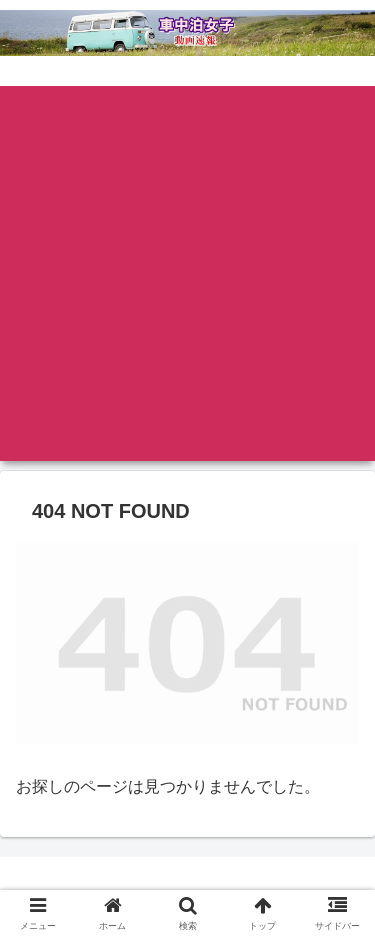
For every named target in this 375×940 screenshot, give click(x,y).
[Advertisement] (187, 273)
